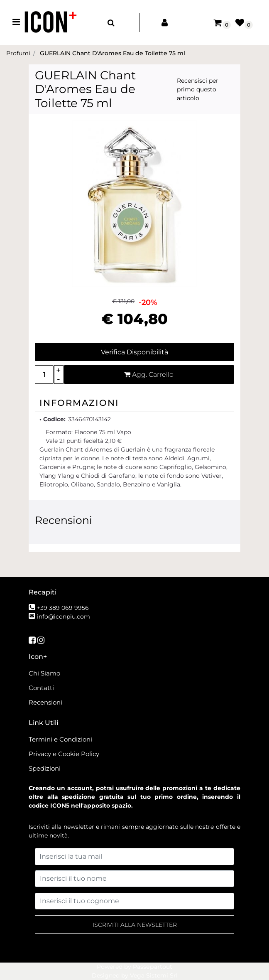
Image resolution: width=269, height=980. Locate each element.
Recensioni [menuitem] (45, 702)
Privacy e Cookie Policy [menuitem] (64, 754)
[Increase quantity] (59, 370)
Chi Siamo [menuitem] (44, 673)
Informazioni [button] (79, 403)
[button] (134, 203)
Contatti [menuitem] (41, 688)
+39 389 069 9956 (63, 608)
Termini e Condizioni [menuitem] (60, 739)
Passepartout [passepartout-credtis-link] (153, 967)
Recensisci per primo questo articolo (198, 89)
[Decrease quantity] (59, 379)
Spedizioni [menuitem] (45, 768)
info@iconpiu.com (64, 616)
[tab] (134, 403)
